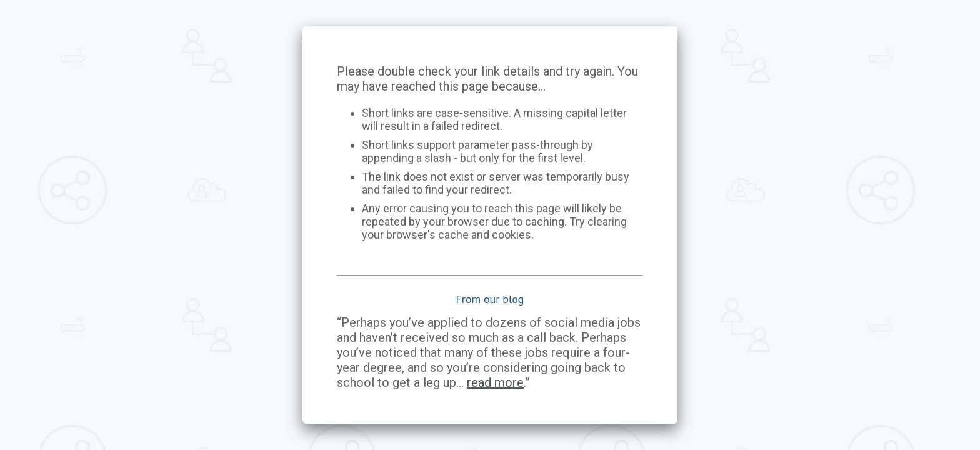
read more (495, 382)
